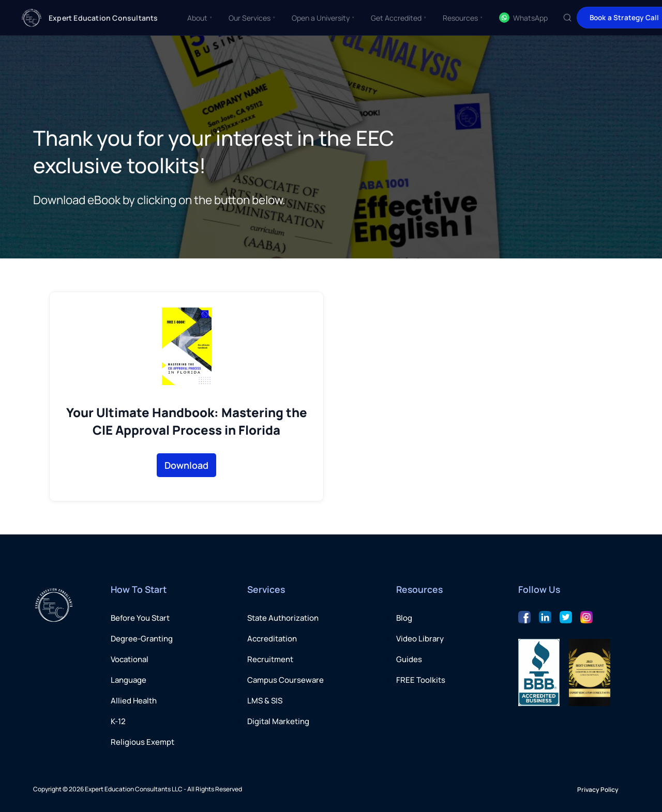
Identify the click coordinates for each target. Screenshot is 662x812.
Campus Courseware (285, 680)
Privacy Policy (598, 790)
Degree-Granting (142, 639)
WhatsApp (523, 18)
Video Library (420, 639)
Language (129, 680)
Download (186, 465)
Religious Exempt (142, 742)
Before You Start (140, 618)
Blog (404, 618)
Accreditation (272, 639)
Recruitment (270, 659)
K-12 (118, 721)
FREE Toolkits (421, 680)
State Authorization (283, 618)
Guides (409, 659)
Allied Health (134, 701)
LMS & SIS (265, 701)
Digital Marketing (278, 721)
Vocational (130, 659)
